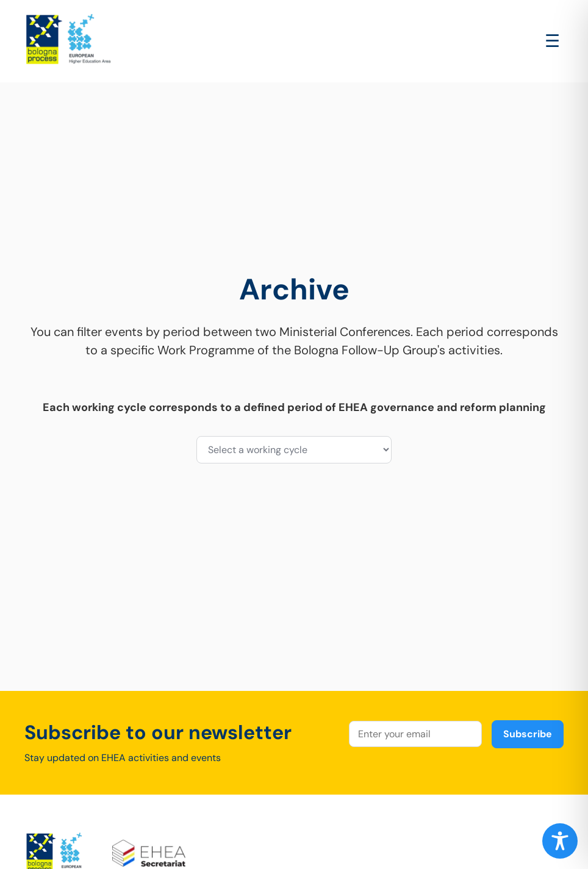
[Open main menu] (552, 41)
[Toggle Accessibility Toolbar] (560, 841)
